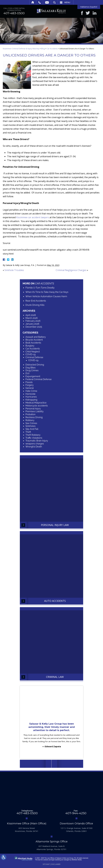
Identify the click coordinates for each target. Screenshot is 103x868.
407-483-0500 (14, 13)
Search (54, 2)
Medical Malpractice (36, 403)
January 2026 (32, 324)
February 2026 (33, 321)
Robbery (30, 420)
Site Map (46, 864)
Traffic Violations (34, 438)
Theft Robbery (33, 435)
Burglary (30, 346)
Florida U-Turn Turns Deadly (40, 288)
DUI (27, 373)
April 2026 (31, 315)
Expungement (33, 376)
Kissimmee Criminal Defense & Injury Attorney (21, 49)
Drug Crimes (32, 371)
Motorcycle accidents (37, 406)
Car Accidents (52, 49)
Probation (30, 415)
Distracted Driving (35, 365)
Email (47, 2)
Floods (29, 382)
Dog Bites (30, 368)
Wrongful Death (34, 447)
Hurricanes (31, 397)
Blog (43, 49)
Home (33, 2)
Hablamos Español (89, 7)
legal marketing (56, 860)
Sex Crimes (31, 423)
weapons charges (35, 444)
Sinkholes (30, 426)
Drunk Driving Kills (35, 305)
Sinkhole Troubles (14, 270)
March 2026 (32, 318)
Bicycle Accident (34, 340)
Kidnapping (31, 400)
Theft (28, 432)
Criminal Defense (34, 357)
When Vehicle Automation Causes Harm (46, 296)
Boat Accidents (33, 343)
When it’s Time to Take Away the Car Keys (47, 292)
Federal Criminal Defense (39, 379)
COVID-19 (31, 355)
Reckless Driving (34, 417)
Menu (67, 2)
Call (40, 2)
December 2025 (34, 327)
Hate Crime (31, 391)
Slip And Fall (32, 429)
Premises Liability (35, 412)
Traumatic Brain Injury (37, 441)
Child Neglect (33, 352)
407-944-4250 (76, 813)
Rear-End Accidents (36, 301)
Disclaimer (56, 864)
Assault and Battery (36, 337)
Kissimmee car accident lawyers (33, 217)
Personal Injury (33, 409)
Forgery (29, 385)
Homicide (30, 394)
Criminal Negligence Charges (71, 270)
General (30, 388)
